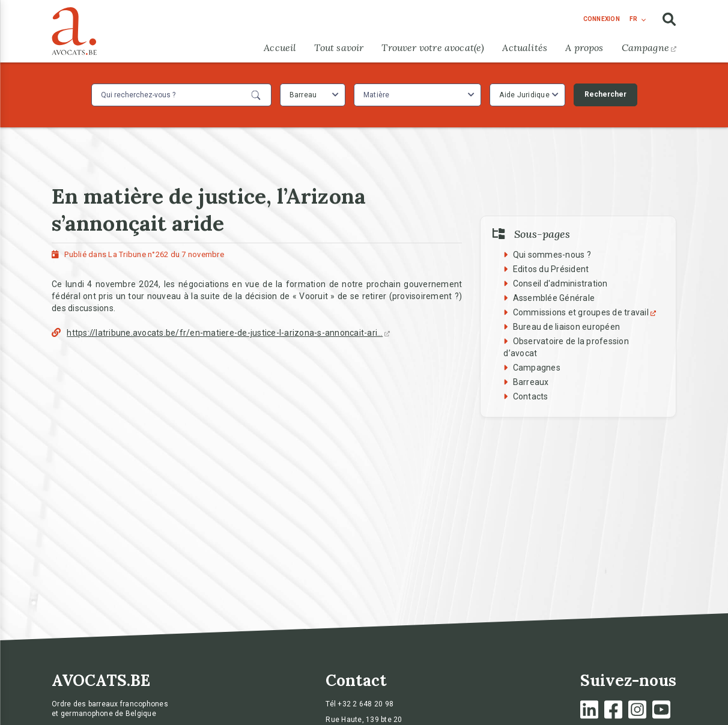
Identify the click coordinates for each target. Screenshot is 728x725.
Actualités (525, 47)
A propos (584, 47)
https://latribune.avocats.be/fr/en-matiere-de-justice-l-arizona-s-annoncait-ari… (228, 333)
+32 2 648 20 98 (366, 704)
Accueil (280, 47)
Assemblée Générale (554, 298)
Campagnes (537, 368)
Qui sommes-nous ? (552, 255)
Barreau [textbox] (303, 95)
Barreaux (531, 382)
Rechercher (605, 94)
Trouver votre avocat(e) (433, 47)
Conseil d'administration (560, 284)
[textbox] (378, 95)
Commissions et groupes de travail (586, 312)
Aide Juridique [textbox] (524, 95)
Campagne (649, 47)
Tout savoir (339, 47)
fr (633, 19)
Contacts (531, 396)
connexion (602, 19)
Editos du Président (551, 269)
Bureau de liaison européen (567, 327)
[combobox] (313, 95)
